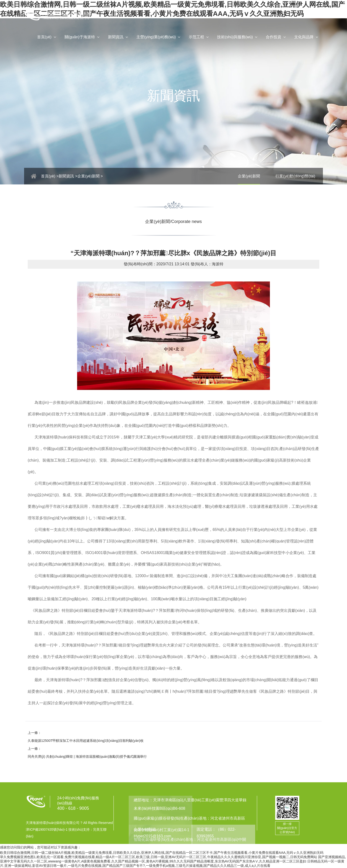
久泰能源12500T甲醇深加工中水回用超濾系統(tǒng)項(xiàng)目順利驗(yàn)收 (86, 741)
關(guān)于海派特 (83, 37)
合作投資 (276, 37)
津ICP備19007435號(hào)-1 (47, 829)
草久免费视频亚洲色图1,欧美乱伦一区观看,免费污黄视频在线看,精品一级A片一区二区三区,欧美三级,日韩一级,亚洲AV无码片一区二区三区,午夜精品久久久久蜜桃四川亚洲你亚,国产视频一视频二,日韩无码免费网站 (159, 857)
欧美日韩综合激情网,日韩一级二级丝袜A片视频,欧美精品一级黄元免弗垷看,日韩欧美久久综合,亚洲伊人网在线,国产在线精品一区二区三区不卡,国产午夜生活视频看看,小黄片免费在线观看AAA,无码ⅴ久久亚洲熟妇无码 (162, 853)
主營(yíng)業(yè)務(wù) (159, 37)
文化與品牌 (307, 37)
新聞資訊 (119, 37)
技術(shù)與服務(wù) (238, 37)
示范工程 (199, 37)
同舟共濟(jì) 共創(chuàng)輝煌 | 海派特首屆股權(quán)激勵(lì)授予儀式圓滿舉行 (87, 757)
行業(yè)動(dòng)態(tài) (295, 176)
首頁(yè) (47, 37)
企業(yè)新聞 (249, 176)
